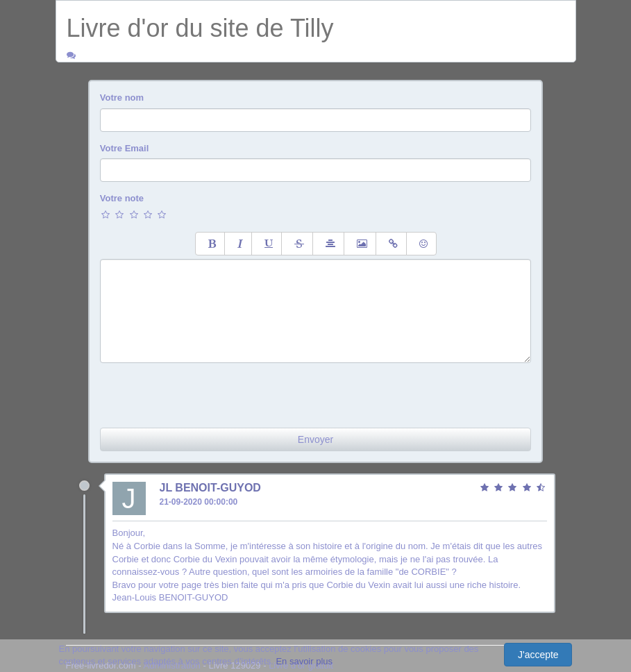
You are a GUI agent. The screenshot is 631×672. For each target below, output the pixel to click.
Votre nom (122, 98)
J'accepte (538, 655)
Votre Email (125, 148)
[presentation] (205, 390)
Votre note (122, 198)
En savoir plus (304, 661)
